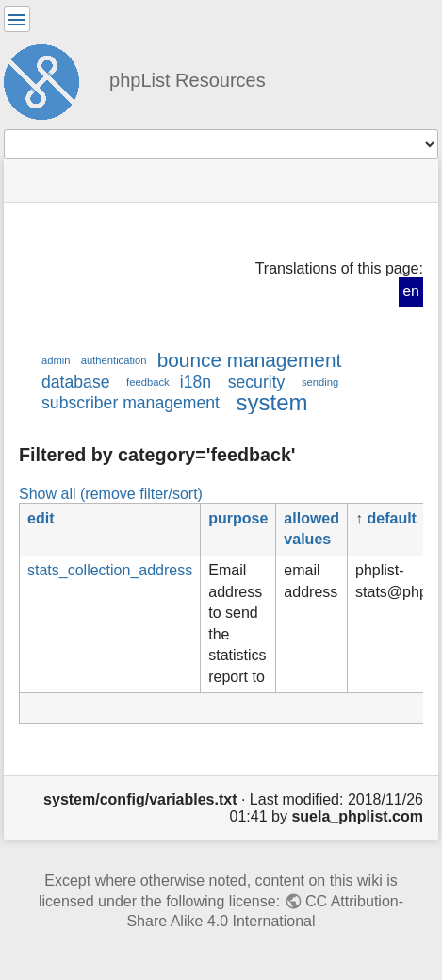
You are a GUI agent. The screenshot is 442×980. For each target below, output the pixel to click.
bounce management (250, 360)
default (392, 518)
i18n (196, 382)
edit (41, 518)
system (272, 402)
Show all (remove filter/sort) (111, 493)
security (257, 382)
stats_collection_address (110, 570)
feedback (147, 382)
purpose (238, 518)
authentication (114, 360)
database (75, 382)
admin (56, 360)
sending (320, 382)
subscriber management (131, 403)
